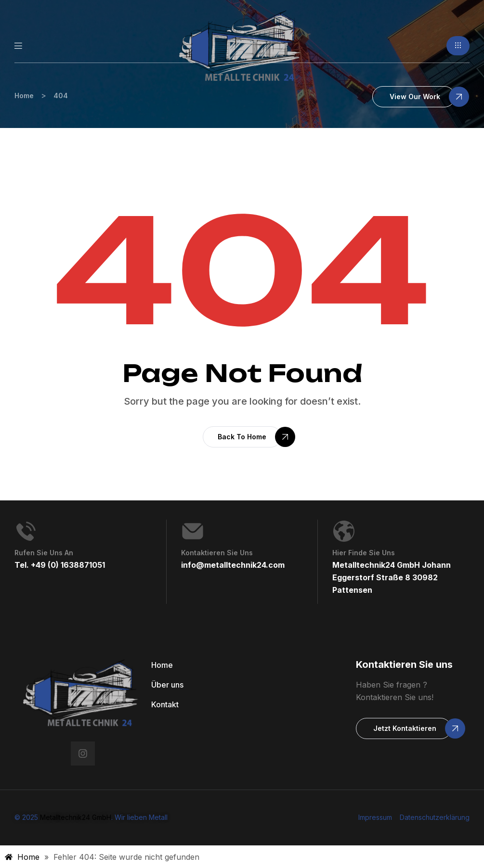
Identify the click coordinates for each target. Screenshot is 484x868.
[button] (458, 46)
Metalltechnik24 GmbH (76, 817)
